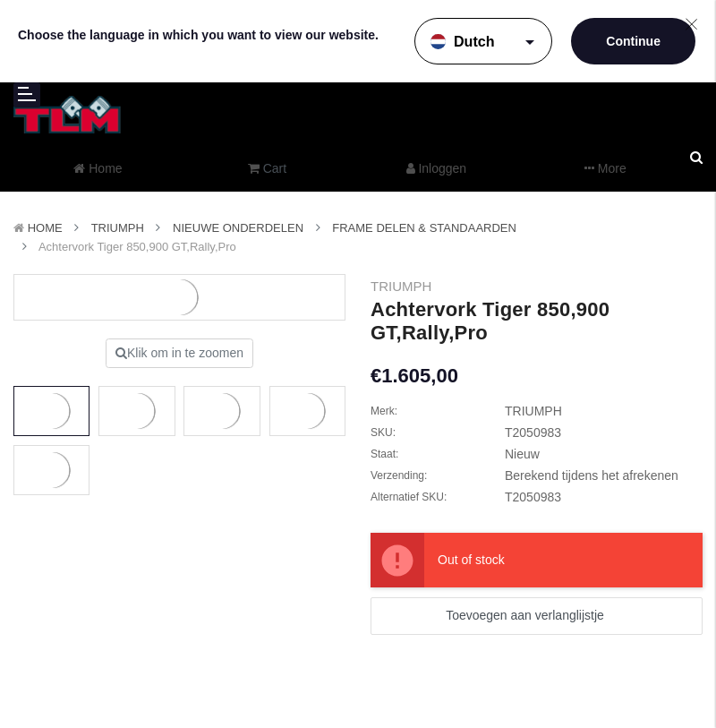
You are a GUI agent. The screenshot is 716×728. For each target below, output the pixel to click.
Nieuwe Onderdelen (238, 228)
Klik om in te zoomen (179, 353)
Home (45, 228)
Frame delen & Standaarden (424, 228)
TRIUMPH (118, 228)
